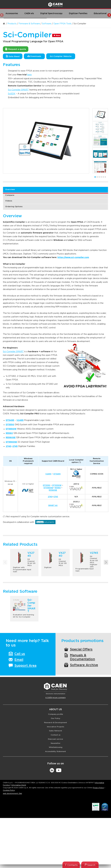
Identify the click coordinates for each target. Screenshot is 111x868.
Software (47, 24)
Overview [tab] (10, 190)
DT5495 (57, 474)
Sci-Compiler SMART (18, 90)
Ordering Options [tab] (14, 207)
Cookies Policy (9, 790)
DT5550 (47, 485)
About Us (55, 709)
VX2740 (62, 554)
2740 (50, 497)
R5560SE (53, 490)
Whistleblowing (56, 747)
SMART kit (53, 505)
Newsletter (56, 743)
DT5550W (57, 485)
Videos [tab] (9, 201)
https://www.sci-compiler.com (73, 257)
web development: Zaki (12, 793)
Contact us (56, 735)
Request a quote (16, 49)
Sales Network (55, 731)
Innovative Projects (56, 727)
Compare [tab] (10, 195)
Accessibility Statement (55, 751)
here (29, 75)
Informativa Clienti (19, 785)
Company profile (56, 714)
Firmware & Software (29, 24)
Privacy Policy (98, 788)
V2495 (48, 474)
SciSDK (12, 94)
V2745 (94, 553)
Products (12, 24)
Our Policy (55, 718)
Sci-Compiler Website (61, 56)
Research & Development (55, 723)
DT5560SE (48, 488)
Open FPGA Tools (62, 24)
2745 (15, 446)
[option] (46, 141)
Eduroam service (55, 739)
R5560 (58, 488)
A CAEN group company (55, 698)
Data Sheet (13, 56)
